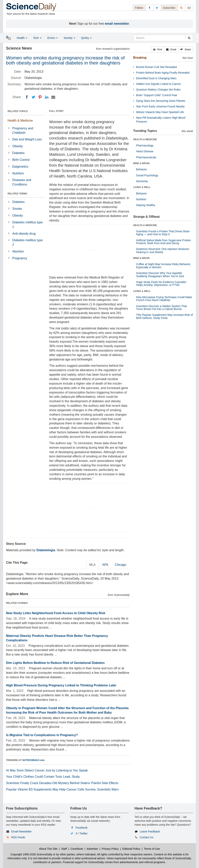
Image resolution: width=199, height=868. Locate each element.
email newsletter (117, 24)
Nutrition (18, 173)
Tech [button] (37, 38)
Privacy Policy (110, 849)
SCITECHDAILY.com (33, 760)
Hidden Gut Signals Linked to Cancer (158, 84)
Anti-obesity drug (24, 234)
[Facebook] (27, 97)
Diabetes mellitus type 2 (27, 242)
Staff (64, 849)
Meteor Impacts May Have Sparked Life (160, 112)
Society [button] (69, 38)
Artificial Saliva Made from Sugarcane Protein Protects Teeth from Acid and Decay (163, 242)
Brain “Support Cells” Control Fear (157, 95)
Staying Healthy (146, 205)
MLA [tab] (92, 565)
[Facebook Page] (149, 8)
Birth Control (21, 160)
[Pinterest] (40, 97)
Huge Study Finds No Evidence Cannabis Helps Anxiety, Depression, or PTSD (161, 283)
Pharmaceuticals (146, 157)
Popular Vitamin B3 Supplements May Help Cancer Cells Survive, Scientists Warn (62, 789)
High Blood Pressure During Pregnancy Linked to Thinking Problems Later (61, 685)
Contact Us (146, 837)
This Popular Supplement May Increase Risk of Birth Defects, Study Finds (164, 316)
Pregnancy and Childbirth (23, 131)
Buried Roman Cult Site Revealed (156, 67)
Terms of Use (152, 849)
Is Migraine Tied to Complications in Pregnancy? (42, 735)
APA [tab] (105, 565)
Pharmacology (145, 145)
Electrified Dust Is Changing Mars (156, 78)
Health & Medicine (20, 121)
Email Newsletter (21, 831)
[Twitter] (33, 97)
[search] (189, 38)
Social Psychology (147, 175)
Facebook (82, 828)
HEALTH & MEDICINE (145, 139)
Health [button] (22, 38)
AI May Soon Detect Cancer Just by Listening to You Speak (47, 770)
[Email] (53, 97)
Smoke (17, 209)
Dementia (142, 181)
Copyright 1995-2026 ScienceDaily (31, 854)
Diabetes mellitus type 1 (27, 225)
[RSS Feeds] (182, 8)
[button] (158, 50)
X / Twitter (82, 833)
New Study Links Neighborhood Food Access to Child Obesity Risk (56, 613)
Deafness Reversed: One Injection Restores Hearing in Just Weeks (163, 250)
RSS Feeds (18, 837)
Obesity (17, 146)
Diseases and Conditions (22, 182)
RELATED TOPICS (18, 111)
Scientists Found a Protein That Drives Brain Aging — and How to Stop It (163, 233)
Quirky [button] (86, 38)
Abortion (18, 251)
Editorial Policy (131, 849)
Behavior (141, 169)
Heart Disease (145, 151)
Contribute (77, 849)
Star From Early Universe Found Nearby (160, 106)
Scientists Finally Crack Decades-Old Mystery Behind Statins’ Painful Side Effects (62, 783)
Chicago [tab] (121, 565)
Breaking (140, 58)
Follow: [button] (139, 8)
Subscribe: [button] (169, 8)
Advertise (92, 849)
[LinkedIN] (47, 97)
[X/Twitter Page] (157, 8)
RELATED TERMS (17, 194)
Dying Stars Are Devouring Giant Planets (161, 101)
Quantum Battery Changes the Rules (158, 90)
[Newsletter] (189, 8)
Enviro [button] (53, 38)
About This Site (48, 849)
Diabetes (18, 153)
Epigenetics (20, 167)
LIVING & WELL (142, 187)
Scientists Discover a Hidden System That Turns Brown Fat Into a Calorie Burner (161, 308)
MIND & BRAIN (141, 163)
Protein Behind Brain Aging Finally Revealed (163, 73)
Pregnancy (20, 258)
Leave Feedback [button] (150, 831)
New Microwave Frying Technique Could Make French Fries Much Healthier (164, 299)
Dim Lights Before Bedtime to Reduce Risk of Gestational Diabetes (55, 663)
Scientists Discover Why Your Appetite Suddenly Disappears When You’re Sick (160, 275)
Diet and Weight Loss (27, 139)
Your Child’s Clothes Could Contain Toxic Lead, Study (43, 777)
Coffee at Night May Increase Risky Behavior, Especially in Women (163, 266)
